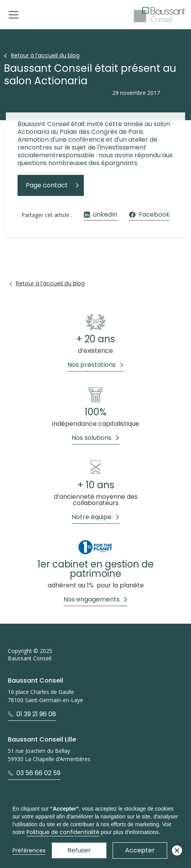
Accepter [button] (140, 850)
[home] (159, 15)
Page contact (47, 185)
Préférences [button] (29, 850)
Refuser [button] (79, 850)
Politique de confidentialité (63, 832)
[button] (14, 15)
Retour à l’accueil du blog (45, 55)
